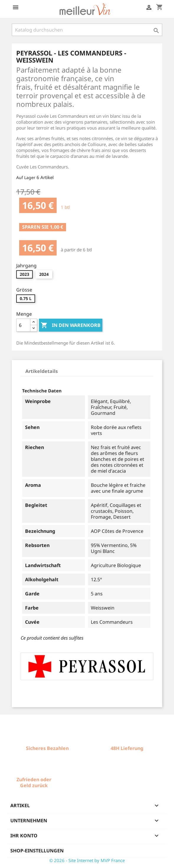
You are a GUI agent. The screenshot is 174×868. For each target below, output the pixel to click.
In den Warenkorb (71, 325)
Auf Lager (26, 177)
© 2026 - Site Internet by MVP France (87, 860)
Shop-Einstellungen (37, 851)
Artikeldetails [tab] (42, 371)
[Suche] (87, 30)
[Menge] (23, 325)
